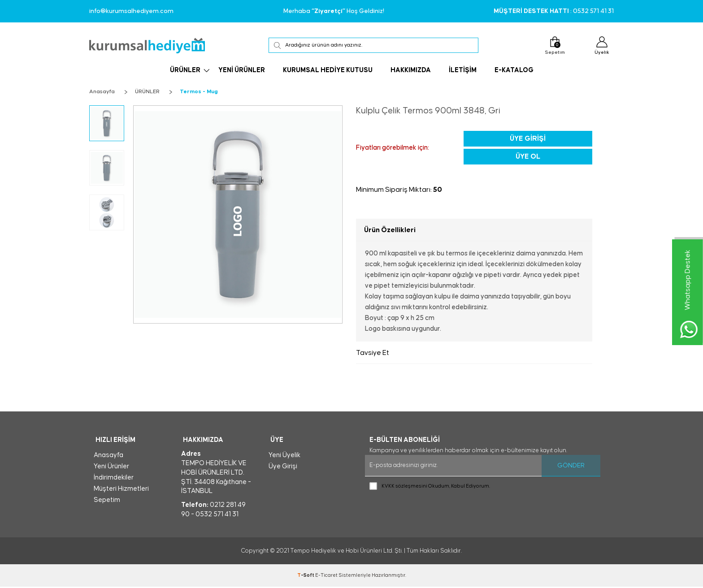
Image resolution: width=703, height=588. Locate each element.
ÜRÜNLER (185, 71)
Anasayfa (108, 456)
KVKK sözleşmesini (404, 486)
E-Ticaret (326, 577)
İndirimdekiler (114, 479)
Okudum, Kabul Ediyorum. (430, 486)
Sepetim (552, 46)
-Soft (306, 577)
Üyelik (601, 46)
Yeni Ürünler (111, 468)
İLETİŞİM (463, 71)
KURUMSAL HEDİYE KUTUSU (328, 71)
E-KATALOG (514, 71)
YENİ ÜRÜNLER (242, 71)
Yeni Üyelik (284, 456)
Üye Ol (528, 156)
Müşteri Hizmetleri (121, 490)
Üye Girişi (528, 138)
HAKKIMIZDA (411, 71)
